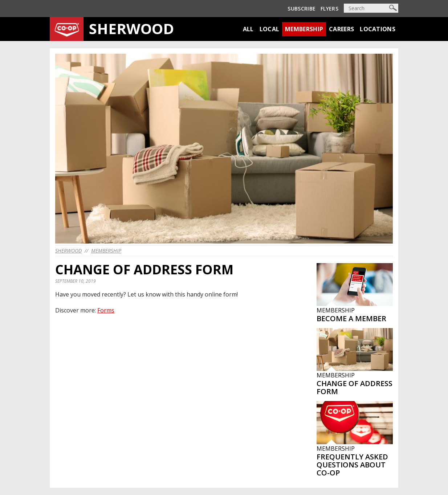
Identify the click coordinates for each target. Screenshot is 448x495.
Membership (304, 29)
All (248, 29)
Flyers (329, 9)
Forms (106, 310)
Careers (341, 29)
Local (270, 29)
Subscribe (302, 9)
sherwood (68, 251)
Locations (378, 29)
